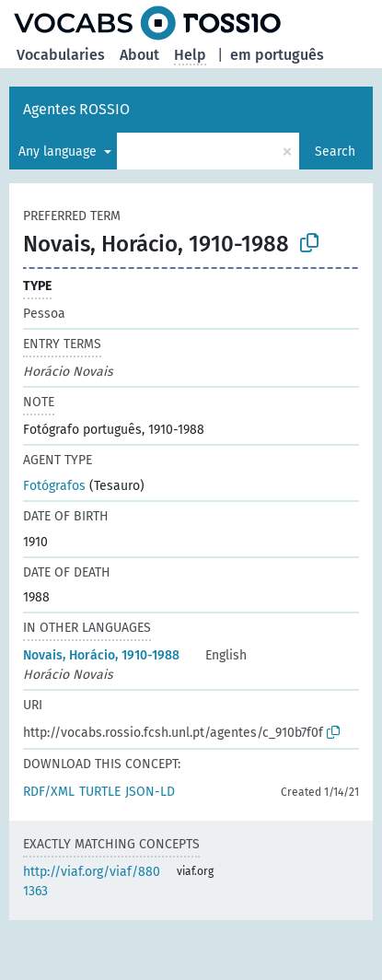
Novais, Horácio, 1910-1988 (101, 655)
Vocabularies (61, 55)
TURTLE (100, 792)
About (139, 55)
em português (277, 55)
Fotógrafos (54, 486)
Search (335, 152)
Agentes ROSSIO (76, 109)
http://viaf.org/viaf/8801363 (92, 881)
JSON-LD (150, 792)
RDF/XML (49, 792)
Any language (59, 152)
